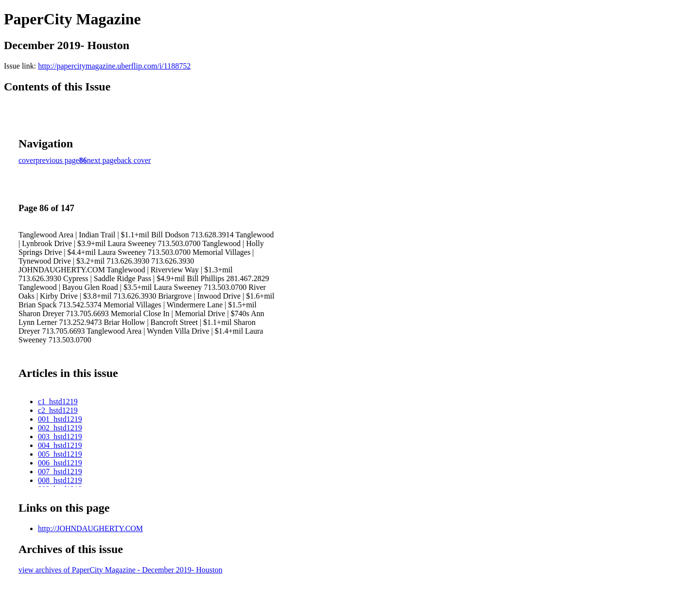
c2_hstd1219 (58, 410)
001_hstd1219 (60, 419)
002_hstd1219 (60, 428)
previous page (58, 160)
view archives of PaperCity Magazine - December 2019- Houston (120, 570)
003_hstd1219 (60, 437)
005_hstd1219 (60, 454)
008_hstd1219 (60, 480)
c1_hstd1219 (58, 402)
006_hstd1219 (60, 463)
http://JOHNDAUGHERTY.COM (90, 528)
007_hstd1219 (60, 472)
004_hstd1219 (60, 445)
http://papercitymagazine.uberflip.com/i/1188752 (114, 66)
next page (102, 160)
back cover (134, 160)
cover (27, 160)
